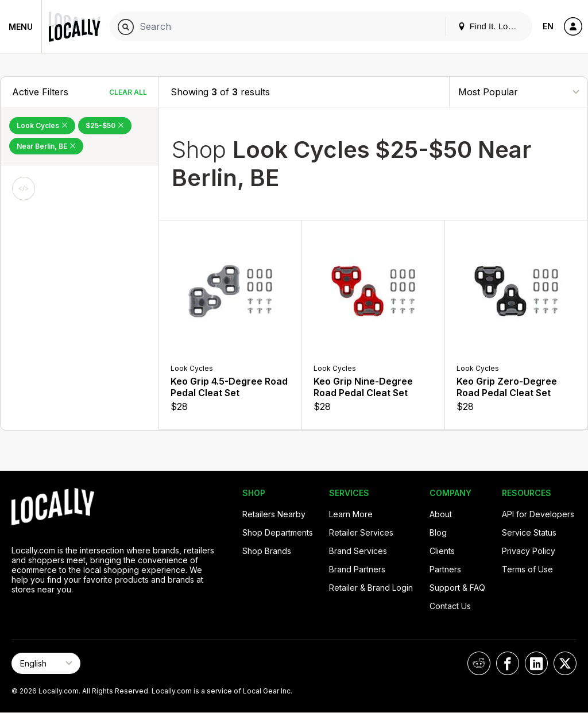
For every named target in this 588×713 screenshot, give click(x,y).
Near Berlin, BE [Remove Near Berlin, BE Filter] (46, 146)
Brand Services (358, 551)
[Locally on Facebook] (508, 663)
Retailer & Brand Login (371, 588)
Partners (445, 569)
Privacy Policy (529, 551)
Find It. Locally (492, 26)
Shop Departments (278, 532)
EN (548, 26)
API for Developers (538, 514)
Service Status (529, 532)
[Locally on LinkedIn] (536, 663)
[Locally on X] (565, 663)
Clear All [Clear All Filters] (128, 92)
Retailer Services (361, 532)
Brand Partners (357, 569)
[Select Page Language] (46, 663)
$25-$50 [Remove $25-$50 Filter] (105, 125)
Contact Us (450, 606)
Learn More (351, 514)
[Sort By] (519, 92)
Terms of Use (527, 569)
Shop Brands (267, 551)
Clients (442, 551)
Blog (438, 532)
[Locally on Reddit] (479, 663)
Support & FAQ (457, 588)
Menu (21, 27)
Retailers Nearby (274, 514)
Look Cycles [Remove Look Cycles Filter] (42, 125)
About (441, 514)
